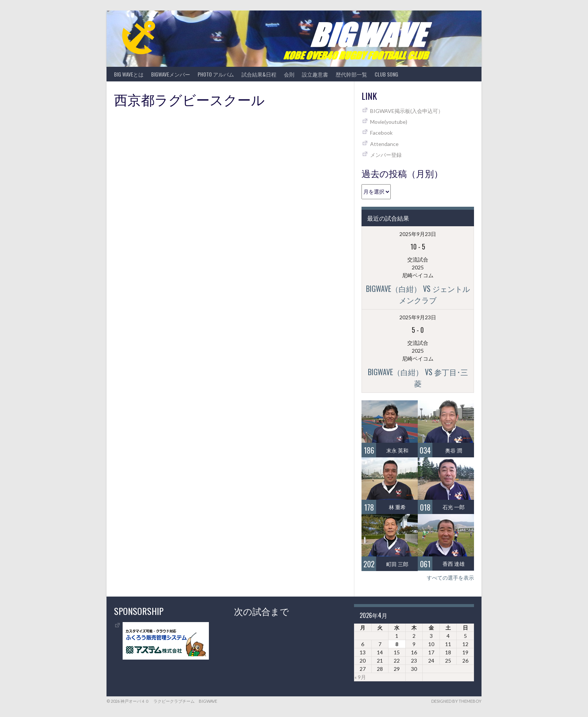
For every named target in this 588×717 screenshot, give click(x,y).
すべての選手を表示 (450, 578)
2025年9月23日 (418, 234)
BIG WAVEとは (129, 74)
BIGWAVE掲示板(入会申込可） (407, 111)
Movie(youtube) (389, 122)
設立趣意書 (315, 74)
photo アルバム (216, 74)
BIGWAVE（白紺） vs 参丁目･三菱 (418, 377)
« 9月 (360, 677)
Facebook (381, 133)
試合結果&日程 (259, 74)
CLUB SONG (386, 74)
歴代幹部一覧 (351, 74)
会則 (289, 74)
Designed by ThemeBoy (456, 701)
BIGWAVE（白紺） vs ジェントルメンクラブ (418, 294)
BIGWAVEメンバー (171, 74)
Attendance (384, 144)
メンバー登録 (386, 155)
